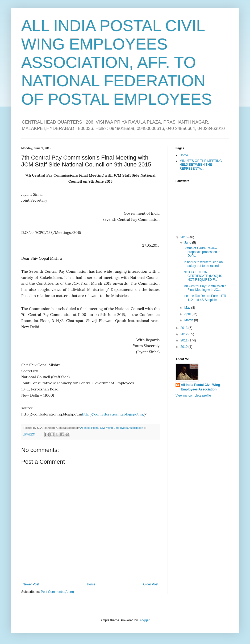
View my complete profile (193, 396)
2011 (185, 340)
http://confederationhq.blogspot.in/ (113, 414)
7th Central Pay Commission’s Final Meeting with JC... (205, 288)
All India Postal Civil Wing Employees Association (200, 387)
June (188, 243)
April (188, 314)
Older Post (151, 584)
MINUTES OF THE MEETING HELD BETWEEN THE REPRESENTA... (201, 165)
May (188, 308)
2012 (185, 334)
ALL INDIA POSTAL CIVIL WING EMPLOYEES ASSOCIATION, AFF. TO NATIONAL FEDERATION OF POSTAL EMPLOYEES (117, 62)
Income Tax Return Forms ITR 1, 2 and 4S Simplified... (205, 298)
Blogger (144, 620)
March (189, 320)
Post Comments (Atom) (57, 592)
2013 (185, 328)
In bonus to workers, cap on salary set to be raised (203, 264)
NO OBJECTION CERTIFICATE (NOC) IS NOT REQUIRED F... (203, 276)
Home (91, 584)
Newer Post (31, 584)
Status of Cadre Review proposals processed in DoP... (202, 252)
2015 (185, 237)
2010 (185, 347)
